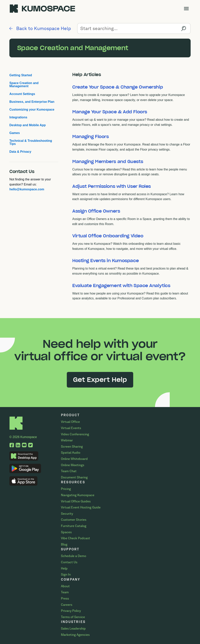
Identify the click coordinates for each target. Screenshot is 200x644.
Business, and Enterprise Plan (32, 102)
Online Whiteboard (74, 459)
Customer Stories (74, 520)
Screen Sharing (72, 447)
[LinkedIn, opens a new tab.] (18, 445)
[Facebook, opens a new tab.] (12, 445)
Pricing (66, 489)
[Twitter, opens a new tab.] (30, 445)
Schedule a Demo (74, 556)
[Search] (134, 28)
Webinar (67, 440)
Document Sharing (74, 477)
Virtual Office (70, 422)
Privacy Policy (71, 611)
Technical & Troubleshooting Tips (31, 142)
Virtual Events (71, 428)
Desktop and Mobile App (28, 125)
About (65, 586)
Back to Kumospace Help (40, 28)
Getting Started (21, 75)
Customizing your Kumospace (32, 110)
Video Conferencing (75, 434)
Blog (64, 544)
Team (65, 592)
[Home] (16, 429)
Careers (67, 605)
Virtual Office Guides (76, 501)
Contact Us (69, 562)
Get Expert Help (100, 380)
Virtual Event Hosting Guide (81, 507)
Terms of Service (73, 617)
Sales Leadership (73, 628)
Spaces (66, 532)
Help (64, 568)
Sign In (66, 574)
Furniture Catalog (74, 526)
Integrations (18, 117)
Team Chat (69, 471)
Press (65, 598)
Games (15, 133)
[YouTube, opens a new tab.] (24, 445)
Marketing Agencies (75, 635)
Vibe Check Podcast (75, 538)
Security (67, 514)
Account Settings (22, 94)
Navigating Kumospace (78, 495)
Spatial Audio (71, 453)
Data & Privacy (20, 152)
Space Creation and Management (24, 85)
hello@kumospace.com (27, 189)
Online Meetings (73, 465)
